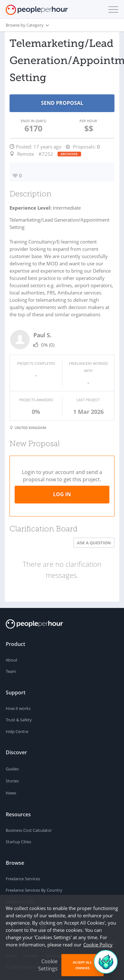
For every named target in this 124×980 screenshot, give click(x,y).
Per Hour (88, 121)
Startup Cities (18, 842)
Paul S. (42, 335)
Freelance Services (23, 879)
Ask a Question (94, 543)
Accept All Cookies (82, 965)
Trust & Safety (19, 720)
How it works (18, 708)
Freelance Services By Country (34, 890)
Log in (62, 494)
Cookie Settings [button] (48, 965)
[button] (112, 9)
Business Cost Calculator (29, 830)
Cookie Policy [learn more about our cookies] (98, 945)
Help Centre (17, 731)
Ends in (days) (33, 121)
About (12, 660)
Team (11, 671)
